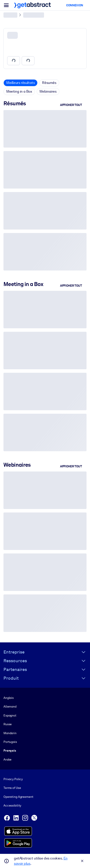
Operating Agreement (18, 797)
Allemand (10, 706)
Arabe (7, 759)
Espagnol (10, 715)
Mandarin (10, 733)
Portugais (10, 742)
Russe (8, 724)
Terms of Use (12, 788)
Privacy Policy (13, 779)
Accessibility (12, 805)
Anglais (9, 698)
